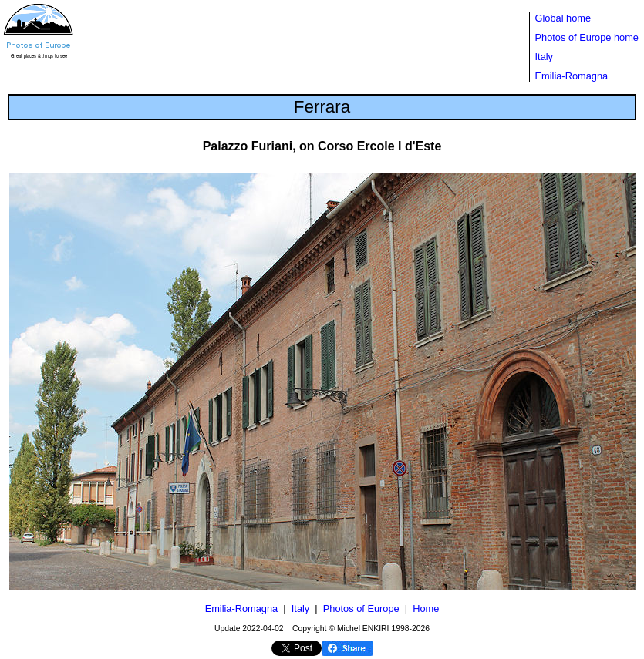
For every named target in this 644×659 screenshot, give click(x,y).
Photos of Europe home (587, 37)
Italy (544, 57)
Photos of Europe (361, 609)
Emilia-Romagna (572, 76)
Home (426, 609)
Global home (563, 18)
